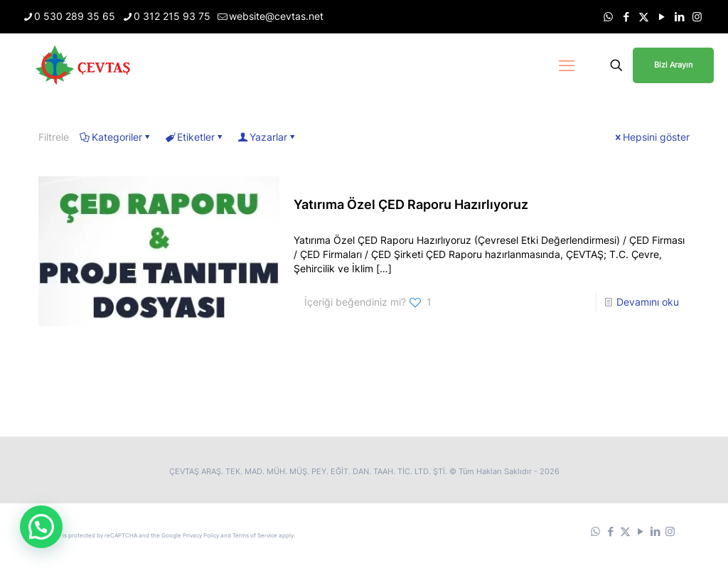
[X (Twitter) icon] (644, 17)
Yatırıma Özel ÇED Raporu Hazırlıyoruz (411, 204)
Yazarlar (267, 137)
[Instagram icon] (697, 17)
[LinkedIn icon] (679, 17)
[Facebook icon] (626, 17)
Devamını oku (648, 302)
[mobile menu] (567, 65)
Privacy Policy (201, 535)
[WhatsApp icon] (608, 17)
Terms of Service (255, 535)
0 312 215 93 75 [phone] (172, 16)
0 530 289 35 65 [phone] (75, 16)
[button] (41, 527)
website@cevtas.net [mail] (276, 16)
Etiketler (195, 137)
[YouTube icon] (662, 17)
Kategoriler (116, 137)
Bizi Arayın (673, 65)
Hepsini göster (651, 137)
